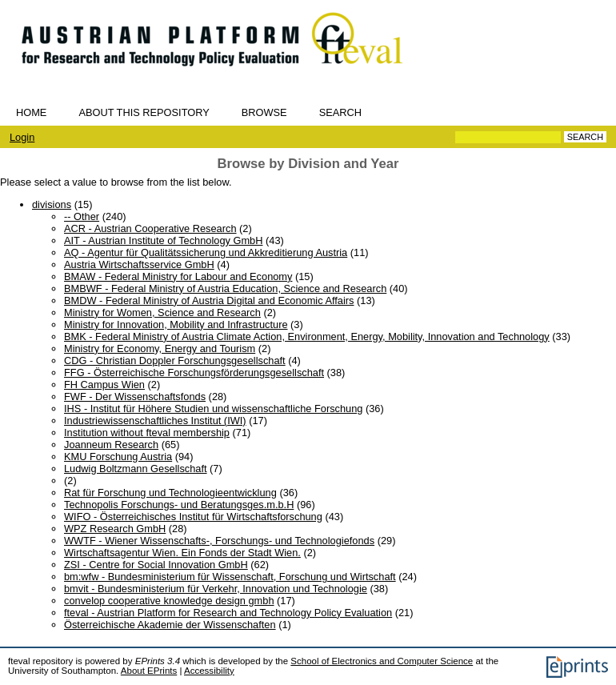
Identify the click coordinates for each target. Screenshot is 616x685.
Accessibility (209, 671)
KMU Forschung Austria (118, 457)
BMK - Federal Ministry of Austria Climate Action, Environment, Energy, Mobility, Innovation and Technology (307, 336)
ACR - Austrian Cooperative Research (150, 228)
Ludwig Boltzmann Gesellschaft (136, 469)
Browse (264, 112)
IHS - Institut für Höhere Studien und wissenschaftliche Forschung (213, 409)
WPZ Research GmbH (115, 529)
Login (22, 137)
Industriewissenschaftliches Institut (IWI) (155, 421)
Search (340, 112)
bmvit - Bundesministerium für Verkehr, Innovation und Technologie (216, 589)
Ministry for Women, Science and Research (162, 312)
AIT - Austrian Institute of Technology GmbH (163, 240)
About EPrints (149, 671)
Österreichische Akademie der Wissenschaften (170, 625)
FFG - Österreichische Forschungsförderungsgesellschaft (194, 373)
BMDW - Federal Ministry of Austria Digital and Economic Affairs (209, 300)
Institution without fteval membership (147, 433)
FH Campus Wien (104, 385)
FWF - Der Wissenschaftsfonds (135, 397)
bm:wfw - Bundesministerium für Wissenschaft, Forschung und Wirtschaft (230, 577)
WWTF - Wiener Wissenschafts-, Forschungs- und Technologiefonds (219, 541)
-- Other (82, 216)
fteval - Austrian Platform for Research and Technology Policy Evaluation (228, 613)
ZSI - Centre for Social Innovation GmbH (156, 565)
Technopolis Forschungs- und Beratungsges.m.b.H (179, 505)
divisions (52, 204)
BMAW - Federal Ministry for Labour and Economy (178, 276)
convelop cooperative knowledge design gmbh (169, 601)
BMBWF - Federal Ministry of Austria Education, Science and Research (225, 288)
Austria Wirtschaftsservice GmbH (139, 264)
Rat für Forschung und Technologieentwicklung (170, 493)
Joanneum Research (111, 445)
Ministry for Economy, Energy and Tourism (160, 349)
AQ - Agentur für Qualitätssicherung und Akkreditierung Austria (206, 252)
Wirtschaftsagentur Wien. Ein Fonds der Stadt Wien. (182, 553)
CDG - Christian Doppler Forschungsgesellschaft (175, 361)
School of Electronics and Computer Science (382, 661)
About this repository (144, 112)
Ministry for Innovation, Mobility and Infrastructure (176, 324)
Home (31, 112)
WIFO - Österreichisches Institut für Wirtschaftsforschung (193, 517)
